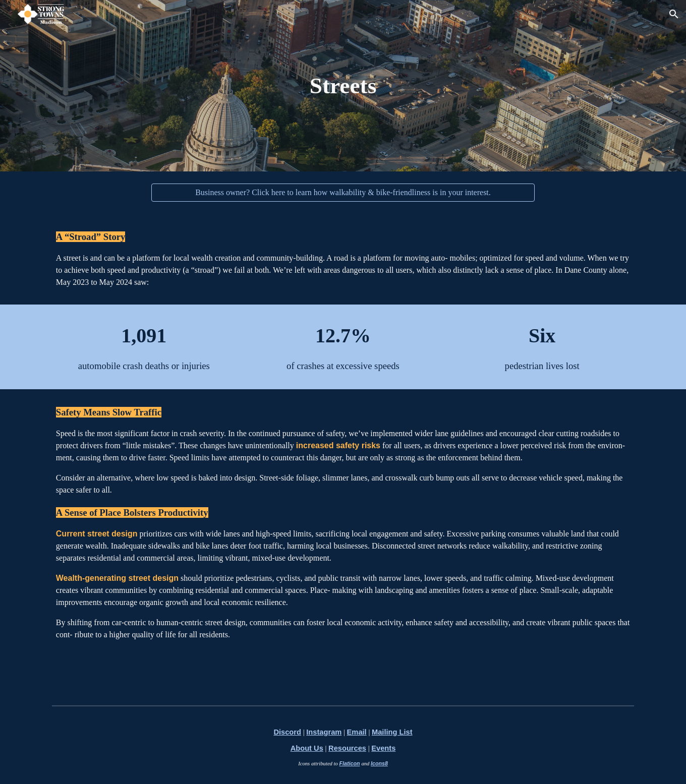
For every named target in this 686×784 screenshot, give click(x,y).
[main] (343, 86)
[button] (674, 14)
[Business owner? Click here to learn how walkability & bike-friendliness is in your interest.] (343, 193)
